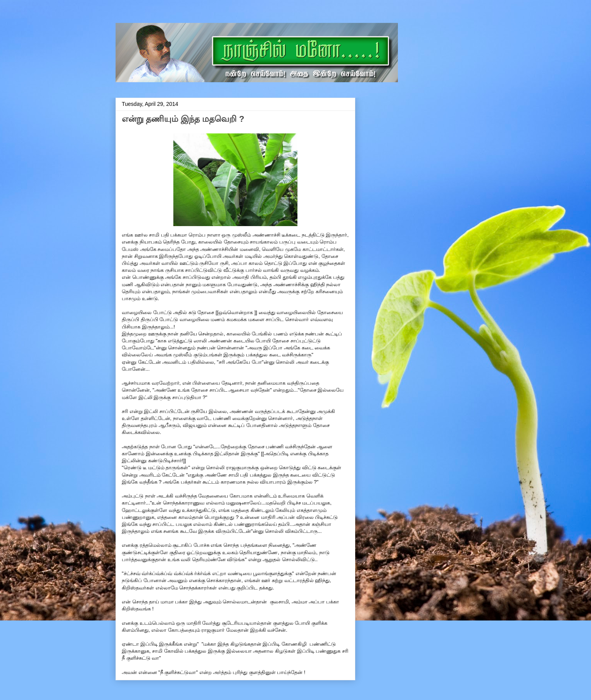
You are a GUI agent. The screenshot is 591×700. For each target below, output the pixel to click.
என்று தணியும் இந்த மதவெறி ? (183, 119)
